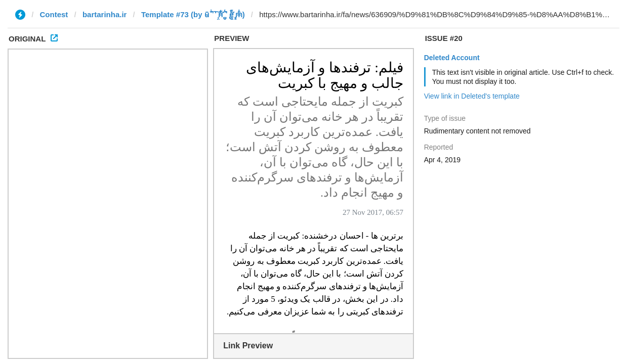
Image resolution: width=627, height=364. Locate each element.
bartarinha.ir (105, 14)
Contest (54, 14)
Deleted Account (452, 58)
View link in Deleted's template (472, 96)
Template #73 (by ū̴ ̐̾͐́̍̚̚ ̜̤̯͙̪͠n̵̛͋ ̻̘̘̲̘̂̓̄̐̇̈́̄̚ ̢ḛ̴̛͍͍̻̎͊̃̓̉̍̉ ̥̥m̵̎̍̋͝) (193, 14)
